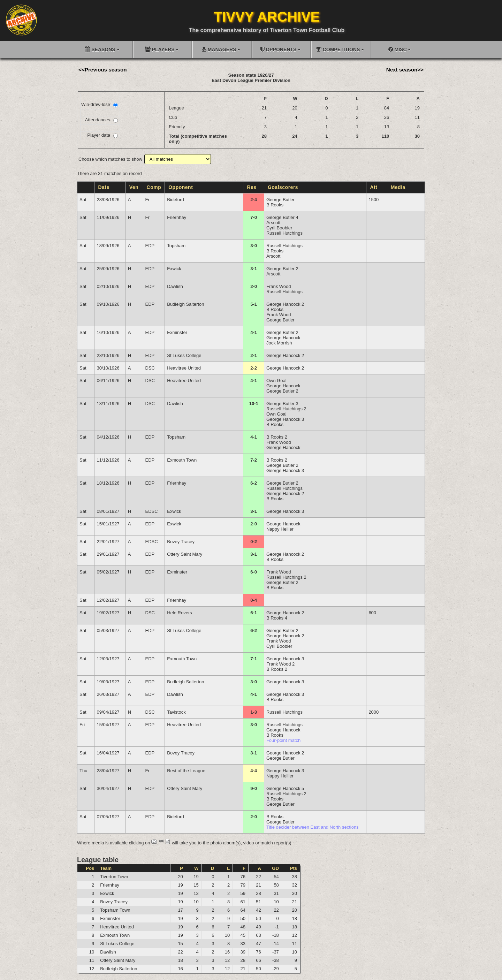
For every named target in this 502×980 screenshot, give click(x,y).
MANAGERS (221, 49)
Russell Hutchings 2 (286, 409)
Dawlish (175, 286)
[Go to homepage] (21, 20)
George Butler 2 (282, 269)
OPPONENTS (280, 49)
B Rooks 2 (277, 437)
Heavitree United (184, 368)
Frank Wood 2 (280, 664)
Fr (147, 200)
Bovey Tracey (181, 542)
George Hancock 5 (285, 788)
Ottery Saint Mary (185, 554)
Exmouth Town (182, 460)
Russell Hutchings (284, 233)
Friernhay (177, 217)
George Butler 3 (282, 404)
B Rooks (275, 205)
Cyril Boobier (279, 228)
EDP (150, 246)
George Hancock (283, 338)
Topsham (176, 246)
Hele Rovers (180, 613)
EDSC (152, 511)
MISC (400, 49)
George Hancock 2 (285, 304)
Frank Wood (279, 286)
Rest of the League (186, 771)
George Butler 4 (282, 217)
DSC (150, 368)
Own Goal (276, 381)
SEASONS (102, 49)
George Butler (280, 200)
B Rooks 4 (277, 618)
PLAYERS (162, 49)
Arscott (273, 223)
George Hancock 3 (285, 419)
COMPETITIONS (340, 49)
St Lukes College (184, 355)
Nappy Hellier (280, 529)
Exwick (174, 269)
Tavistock (176, 712)
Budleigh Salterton (185, 304)
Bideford (175, 200)
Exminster (177, 332)
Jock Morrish (279, 343)
